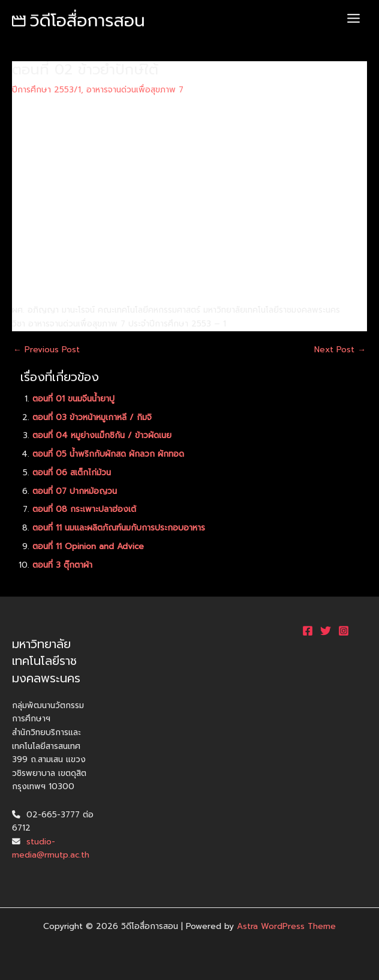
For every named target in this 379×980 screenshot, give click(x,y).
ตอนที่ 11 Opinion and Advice (88, 546)
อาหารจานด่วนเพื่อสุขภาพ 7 (135, 90)
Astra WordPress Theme (286, 926)
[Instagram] (344, 631)
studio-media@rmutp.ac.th (51, 849)
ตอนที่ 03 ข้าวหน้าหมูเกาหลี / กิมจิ (92, 417)
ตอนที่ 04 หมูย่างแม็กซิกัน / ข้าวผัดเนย (102, 435)
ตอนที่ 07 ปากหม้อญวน (75, 491)
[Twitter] (326, 631)
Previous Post (46, 350)
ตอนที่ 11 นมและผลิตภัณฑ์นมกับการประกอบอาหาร (119, 528)
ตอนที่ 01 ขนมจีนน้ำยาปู (73, 399)
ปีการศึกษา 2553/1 (46, 90)
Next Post (340, 350)
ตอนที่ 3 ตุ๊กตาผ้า (62, 565)
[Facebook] (308, 631)
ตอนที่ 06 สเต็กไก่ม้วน (72, 473)
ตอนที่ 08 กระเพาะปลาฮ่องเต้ (84, 509)
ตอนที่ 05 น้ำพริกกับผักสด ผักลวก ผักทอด (108, 454)
